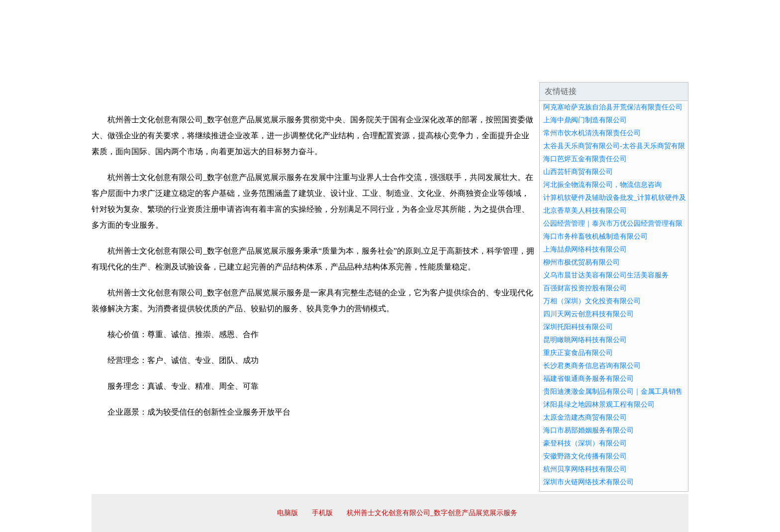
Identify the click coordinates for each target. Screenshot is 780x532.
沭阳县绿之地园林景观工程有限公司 (599, 404)
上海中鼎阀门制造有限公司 (585, 120)
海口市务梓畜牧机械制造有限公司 (595, 236)
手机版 (322, 513)
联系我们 (541, 70)
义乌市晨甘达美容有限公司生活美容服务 (606, 275)
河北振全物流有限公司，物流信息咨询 (602, 185)
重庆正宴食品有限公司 (578, 353)
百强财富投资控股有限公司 (585, 288)
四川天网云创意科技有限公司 (588, 314)
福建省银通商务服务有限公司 (588, 379)
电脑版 (288, 513)
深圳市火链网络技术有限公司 (588, 482)
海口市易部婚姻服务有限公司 (588, 430)
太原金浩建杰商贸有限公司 (585, 417)
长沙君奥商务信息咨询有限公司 (592, 366)
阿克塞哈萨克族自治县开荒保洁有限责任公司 (613, 107)
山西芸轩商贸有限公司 (578, 172)
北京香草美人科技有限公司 (585, 211)
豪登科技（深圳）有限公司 (585, 443)
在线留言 (661, 70)
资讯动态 (601, 70)
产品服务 (302, 70)
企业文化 (243, 70)
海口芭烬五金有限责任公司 (585, 159)
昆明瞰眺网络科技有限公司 (585, 340)
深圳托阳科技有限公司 (578, 327)
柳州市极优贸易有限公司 (582, 262)
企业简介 (183, 70)
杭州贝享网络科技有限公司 (585, 469)
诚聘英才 (482, 70)
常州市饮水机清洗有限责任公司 (592, 133)
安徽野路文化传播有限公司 (585, 456)
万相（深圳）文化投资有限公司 (592, 301)
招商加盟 (422, 70)
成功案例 (362, 70)
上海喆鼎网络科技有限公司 (585, 249)
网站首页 (123, 70)
